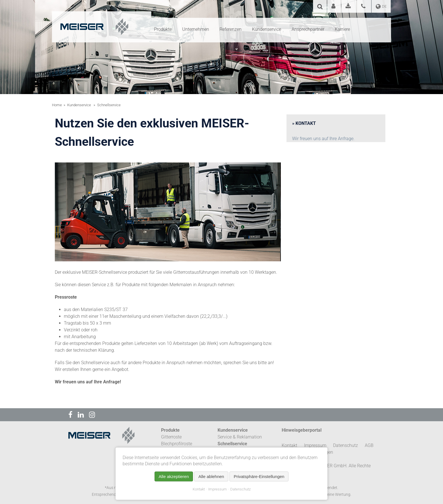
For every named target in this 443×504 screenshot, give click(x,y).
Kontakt (199, 489)
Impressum (218, 489)
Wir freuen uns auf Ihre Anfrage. (323, 139)
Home (57, 105)
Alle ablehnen (211, 476)
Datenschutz (240, 489)
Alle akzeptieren (174, 476)
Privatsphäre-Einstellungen (259, 476)
